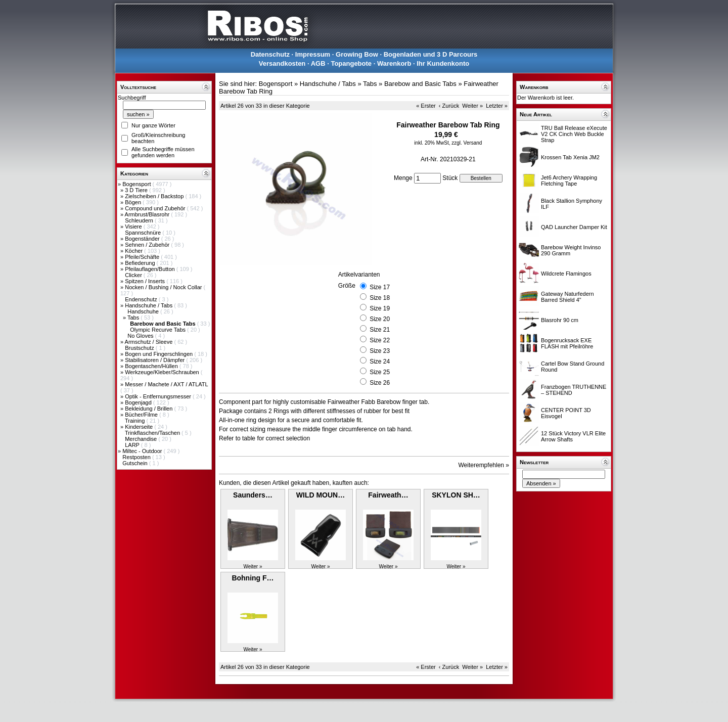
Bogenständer (143, 239)
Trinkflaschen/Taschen (153, 433)
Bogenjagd (139, 402)
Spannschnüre (144, 233)
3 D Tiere (137, 190)
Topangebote (351, 63)
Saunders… (253, 495)
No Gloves (141, 336)
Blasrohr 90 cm (560, 320)
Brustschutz (140, 348)
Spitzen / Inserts (146, 281)
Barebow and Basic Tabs (420, 84)
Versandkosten (282, 63)
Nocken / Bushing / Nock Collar (164, 287)
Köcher (134, 251)
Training (135, 421)
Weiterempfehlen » (484, 465)
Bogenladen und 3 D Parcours (431, 54)
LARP (133, 445)
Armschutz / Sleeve (150, 342)
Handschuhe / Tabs (149, 305)
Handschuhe (144, 311)
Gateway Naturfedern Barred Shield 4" (567, 297)
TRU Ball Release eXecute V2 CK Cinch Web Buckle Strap (574, 134)
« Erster (426, 106)
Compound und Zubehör (156, 208)
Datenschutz (270, 54)
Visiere (134, 227)
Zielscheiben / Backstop (155, 196)
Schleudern (140, 220)
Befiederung (141, 263)
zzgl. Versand (467, 143)
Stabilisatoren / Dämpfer (155, 360)
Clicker (134, 275)
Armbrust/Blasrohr (148, 214)
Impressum (313, 54)
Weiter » (472, 106)
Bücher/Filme (142, 415)
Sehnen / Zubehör (148, 245)
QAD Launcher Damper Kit (574, 227)
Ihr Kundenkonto (443, 63)
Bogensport (137, 184)
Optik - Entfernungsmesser (159, 396)
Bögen (134, 202)
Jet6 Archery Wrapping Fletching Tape (569, 180)
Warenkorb (394, 63)
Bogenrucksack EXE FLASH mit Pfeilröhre (567, 343)
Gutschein (136, 463)
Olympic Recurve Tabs (158, 330)
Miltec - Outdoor (143, 451)
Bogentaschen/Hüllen (152, 366)
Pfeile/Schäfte (143, 257)
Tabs (134, 318)
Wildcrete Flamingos (566, 274)
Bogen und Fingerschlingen (160, 354)
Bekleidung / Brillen (149, 409)
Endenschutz (142, 299)
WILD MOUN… (321, 495)
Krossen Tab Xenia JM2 (570, 157)
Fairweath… (388, 495)
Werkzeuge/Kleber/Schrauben (163, 372)
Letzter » (497, 106)
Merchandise (142, 439)
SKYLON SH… (456, 495)
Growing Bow (357, 54)
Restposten (137, 457)
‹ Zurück (449, 106)
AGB (318, 63)
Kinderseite (140, 427)
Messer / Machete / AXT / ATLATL (166, 384)
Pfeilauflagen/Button (151, 269)
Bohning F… (253, 578)
